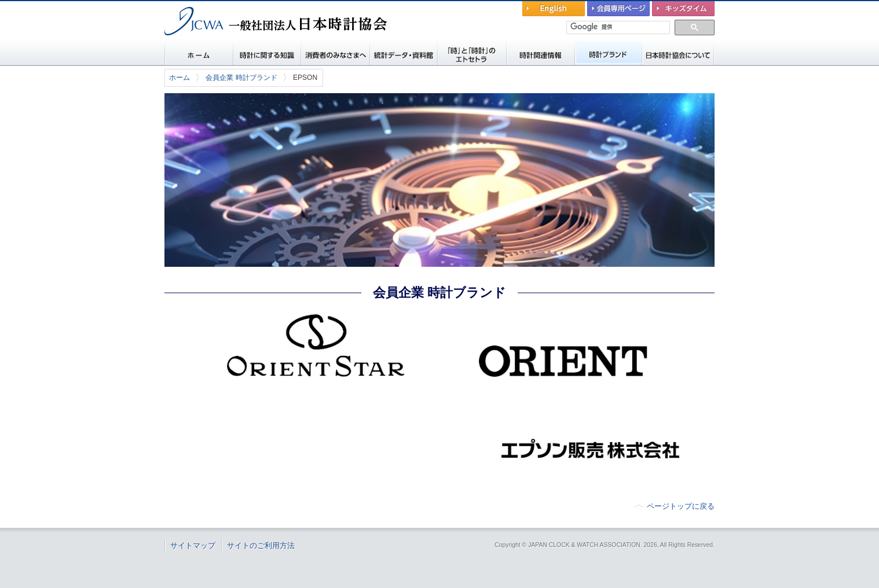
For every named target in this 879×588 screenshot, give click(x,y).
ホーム (180, 78)
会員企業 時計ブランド (241, 78)
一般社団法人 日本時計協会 (225, 44)
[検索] (619, 27)
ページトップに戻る (681, 506)
